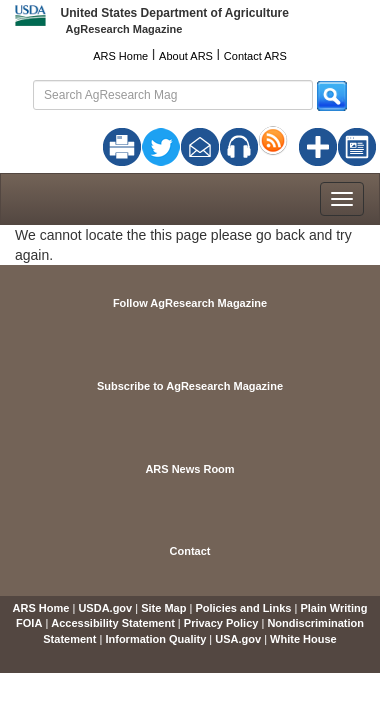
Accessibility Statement (113, 623)
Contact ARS (255, 56)
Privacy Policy (221, 623)
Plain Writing (333, 608)
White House (303, 639)
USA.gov (238, 639)
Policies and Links (243, 608)
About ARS (186, 56)
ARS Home (120, 56)
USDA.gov (105, 608)
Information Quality (155, 639)
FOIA (29, 623)
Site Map (163, 608)
